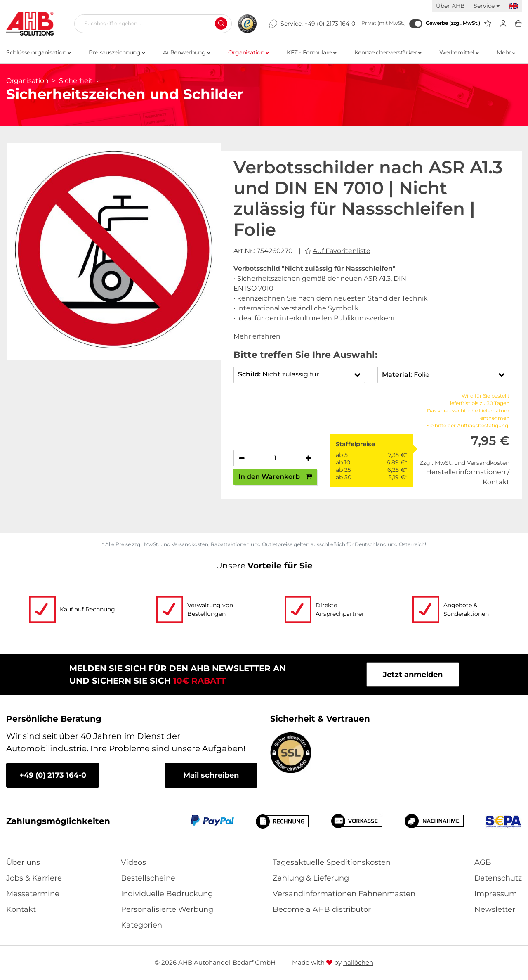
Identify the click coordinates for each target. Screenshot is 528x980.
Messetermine (33, 894)
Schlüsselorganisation (39, 52)
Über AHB (450, 6)
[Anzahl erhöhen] (309, 458)
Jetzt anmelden (413, 675)
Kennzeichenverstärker (388, 52)
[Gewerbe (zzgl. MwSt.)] (416, 24)
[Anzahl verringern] (242, 458)
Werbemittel (459, 52)
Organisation (248, 52)
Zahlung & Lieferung (311, 878)
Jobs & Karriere (34, 878)
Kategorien (141, 925)
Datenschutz (498, 878)
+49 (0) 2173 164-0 (330, 24)
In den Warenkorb (275, 477)
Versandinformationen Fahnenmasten (344, 894)
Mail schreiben (211, 775)
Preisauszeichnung (117, 52)
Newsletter (495, 909)
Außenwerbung (186, 52)
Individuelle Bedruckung (167, 894)
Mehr (506, 52)
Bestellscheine (148, 878)
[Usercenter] (503, 24)
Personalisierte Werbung (167, 909)
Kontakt (21, 909)
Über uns (23, 862)
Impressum (496, 894)
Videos (133, 862)
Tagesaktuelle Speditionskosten (332, 862)
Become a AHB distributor (322, 909)
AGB (483, 862)
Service (487, 6)
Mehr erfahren (257, 336)
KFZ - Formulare (311, 52)
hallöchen (358, 962)
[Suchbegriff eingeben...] (150, 24)
